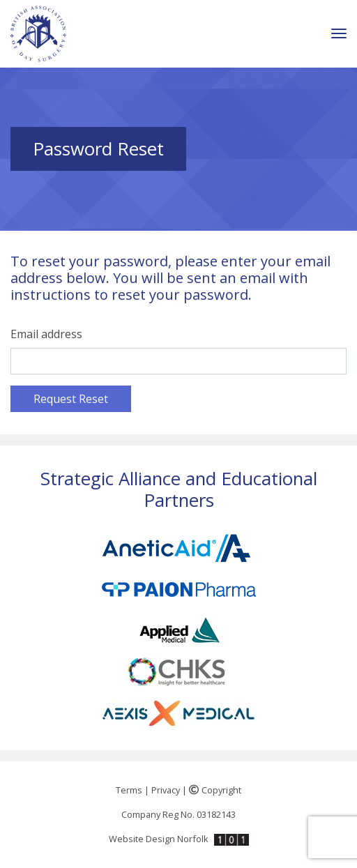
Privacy (166, 790)
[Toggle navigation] (339, 34)
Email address (46, 334)
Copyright (215, 790)
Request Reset (71, 399)
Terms (129, 790)
